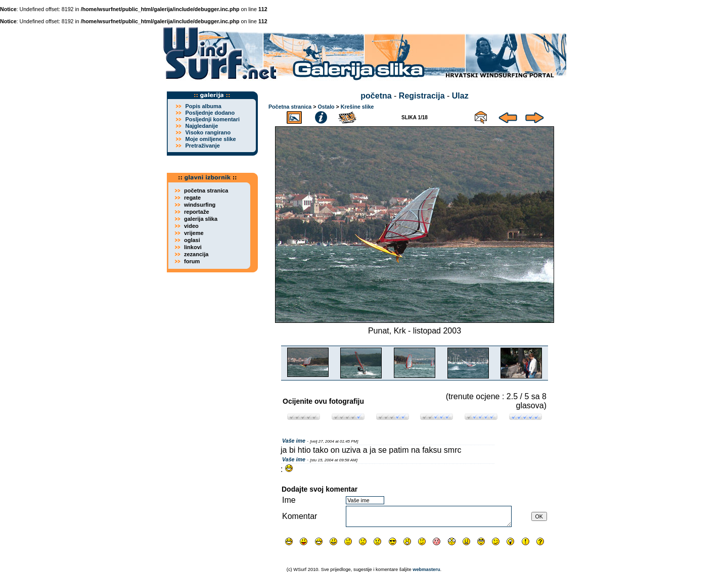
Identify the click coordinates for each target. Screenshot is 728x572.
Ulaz (460, 96)
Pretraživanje (202, 146)
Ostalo (326, 107)
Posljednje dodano (210, 113)
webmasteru (426, 569)
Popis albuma (203, 106)
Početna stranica (290, 107)
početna (376, 96)
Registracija (422, 96)
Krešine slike (357, 107)
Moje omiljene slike (210, 139)
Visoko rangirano (208, 132)
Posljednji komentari (212, 119)
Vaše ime (294, 441)
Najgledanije (201, 126)
